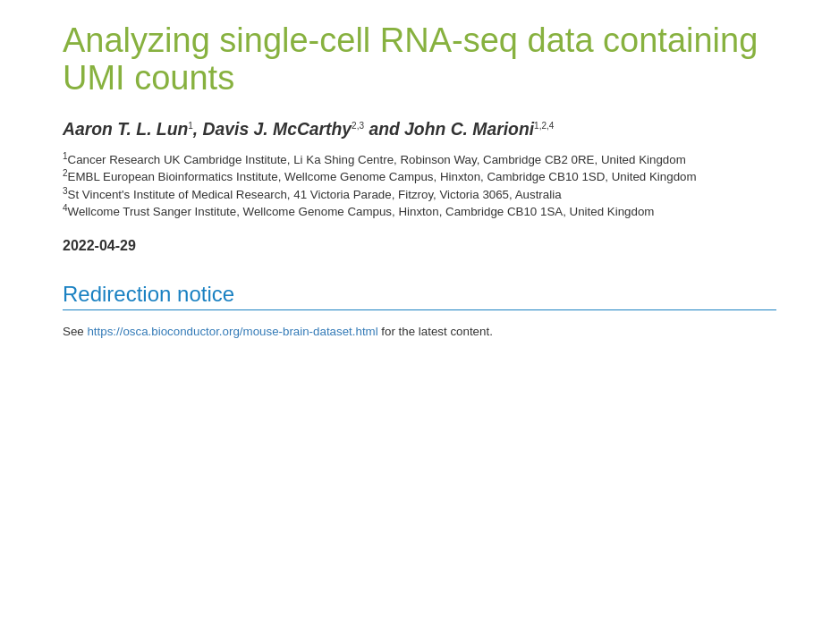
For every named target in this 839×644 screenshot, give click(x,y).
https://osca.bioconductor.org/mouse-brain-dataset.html (232, 331)
